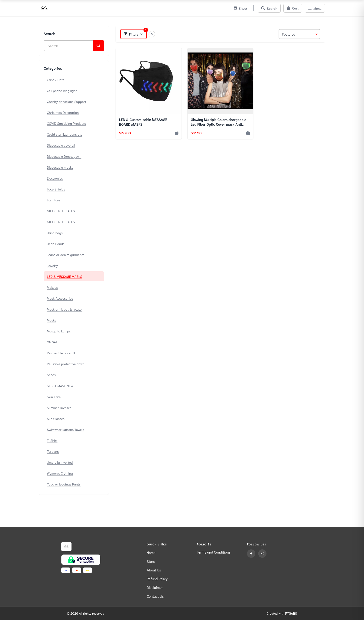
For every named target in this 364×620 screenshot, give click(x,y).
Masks (52, 320)
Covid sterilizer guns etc (65, 134)
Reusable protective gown (66, 364)
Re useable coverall (61, 353)
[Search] (269, 8)
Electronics (55, 178)
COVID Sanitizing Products (66, 123)
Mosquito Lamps (59, 331)
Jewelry (52, 265)
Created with (282, 613)
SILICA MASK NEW (60, 386)
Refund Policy (157, 579)
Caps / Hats (56, 80)
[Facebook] (251, 554)
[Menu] (315, 8)
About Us (154, 570)
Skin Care (54, 397)
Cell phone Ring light (62, 90)
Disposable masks (60, 167)
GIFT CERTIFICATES (61, 211)
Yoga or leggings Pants (64, 484)
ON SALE (53, 342)
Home (151, 552)
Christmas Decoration (63, 112)
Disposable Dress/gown (64, 156)
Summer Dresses (59, 408)
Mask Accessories (60, 298)
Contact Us (155, 596)
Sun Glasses (56, 418)
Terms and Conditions (214, 552)
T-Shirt (52, 440)
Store (151, 561)
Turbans (53, 451)
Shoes (51, 375)
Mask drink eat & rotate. (65, 309)
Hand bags (55, 233)
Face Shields (56, 189)
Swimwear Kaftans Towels (65, 429)
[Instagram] (262, 554)
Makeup (53, 287)
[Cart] (293, 8)
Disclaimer (155, 587)
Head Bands (56, 244)
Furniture (54, 200)
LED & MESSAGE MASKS (65, 276)
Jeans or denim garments (66, 254)
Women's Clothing (60, 473)
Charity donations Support (67, 101)
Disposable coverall (61, 145)
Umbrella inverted (60, 462)
